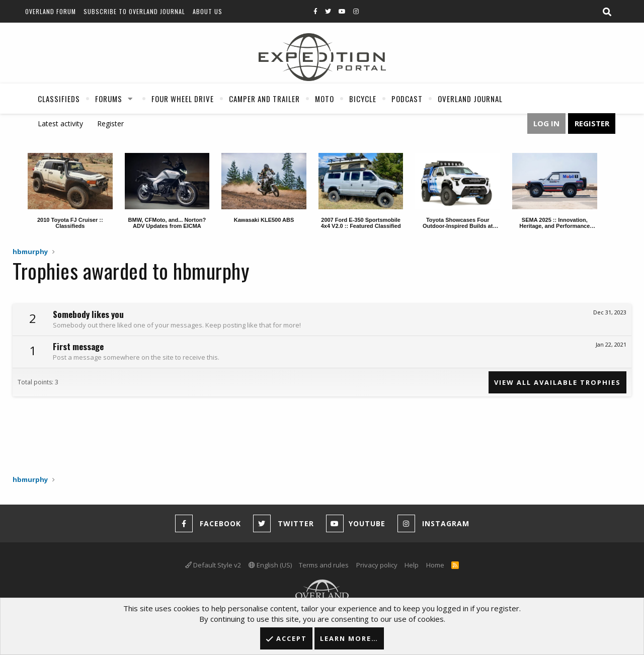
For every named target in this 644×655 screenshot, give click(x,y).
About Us (208, 11)
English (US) (270, 565)
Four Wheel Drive (183, 99)
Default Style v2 (213, 565)
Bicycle (363, 99)
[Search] (607, 12)
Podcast (407, 99)
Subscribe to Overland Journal (134, 11)
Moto (325, 99)
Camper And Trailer (264, 99)
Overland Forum (51, 11)
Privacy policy (377, 565)
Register (110, 124)
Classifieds (59, 99)
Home (435, 565)
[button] (130, 99)
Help (412, 565)
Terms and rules (324, 565)
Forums (109, 99)
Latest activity (60, 124)
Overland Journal (470, 99)
